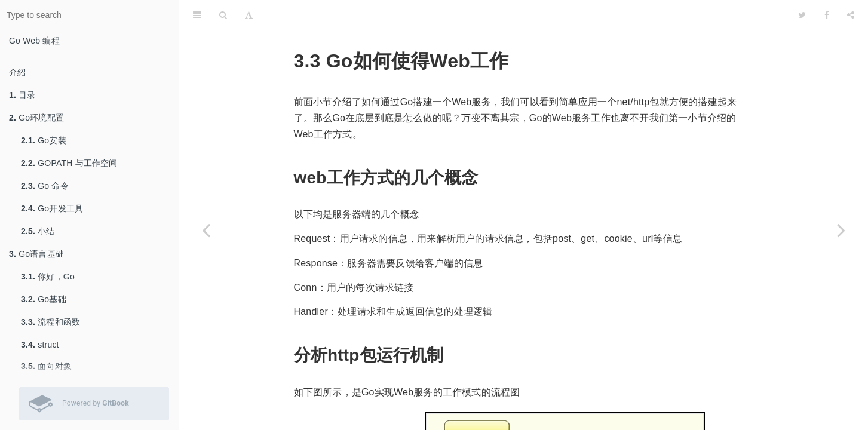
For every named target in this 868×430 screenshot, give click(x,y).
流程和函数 (50, 322)
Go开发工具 (52, 208)
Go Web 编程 (34, 41)
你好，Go (48, 277)
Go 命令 (45, 186)
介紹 (17, 72)
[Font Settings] (249, 15)
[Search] (223, 15)
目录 (22, 95)
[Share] (851, 15)
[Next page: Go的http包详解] (841, 230)
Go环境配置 (36, 118)
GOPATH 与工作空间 (69, 163)
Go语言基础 (36, 254)
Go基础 (44, 299)
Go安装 (44, 140)
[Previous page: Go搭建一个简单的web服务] (206, 230)
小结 (38, 231)
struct (40, 345)
